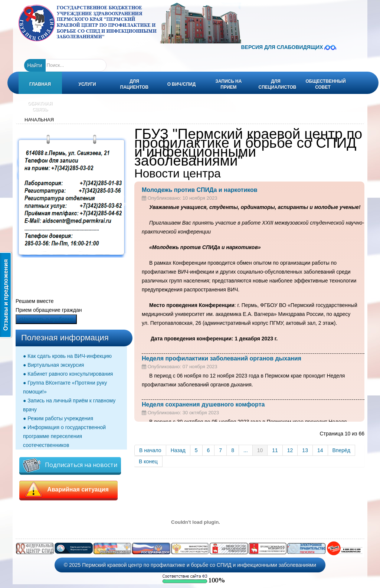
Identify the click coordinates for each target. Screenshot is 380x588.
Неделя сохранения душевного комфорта (203, 404)
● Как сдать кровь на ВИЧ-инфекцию (67, 356)
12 (290, 450)
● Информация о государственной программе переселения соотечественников (64, 436)
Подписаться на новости (70, 465)
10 (260, 450)
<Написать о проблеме (46, 319)
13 (305, 450)
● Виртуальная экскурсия (53, 365)
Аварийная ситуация (68, 490)
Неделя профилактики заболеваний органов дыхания (222, 358)
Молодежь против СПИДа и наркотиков (200, 190)
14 (320, 450)
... (246, 450)
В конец (148, 461)
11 (275, 450)
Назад (178, 450)
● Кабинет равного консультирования (68, 374)
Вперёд (341, 450)
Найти (35, 65)
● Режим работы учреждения (58, 418)
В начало (150, 450)
